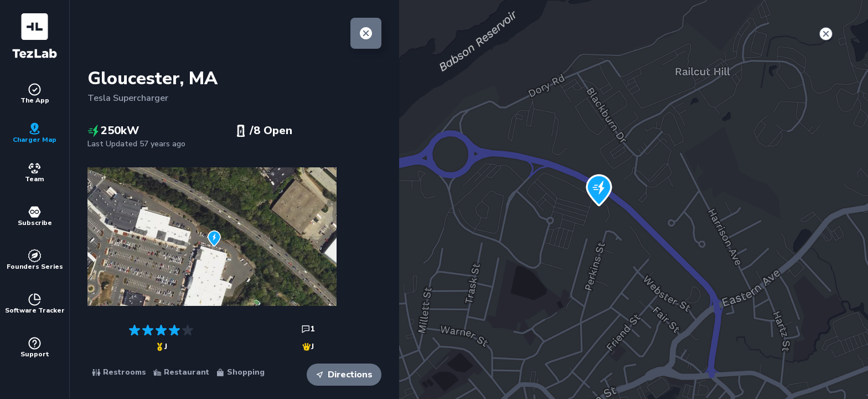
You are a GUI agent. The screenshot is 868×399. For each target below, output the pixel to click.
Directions (344, 375)
